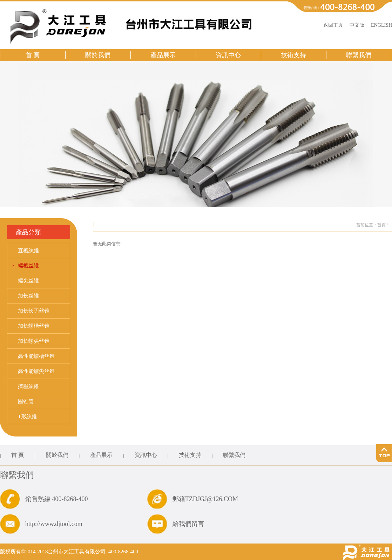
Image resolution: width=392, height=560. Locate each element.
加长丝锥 (28, 296)
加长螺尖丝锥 (34, 341)
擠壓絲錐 (28, 386)
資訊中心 (228, 55)
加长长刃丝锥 (34, 311)
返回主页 (333, 25)
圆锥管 (26, 401)
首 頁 (33, 55)
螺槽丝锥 (28, 266)
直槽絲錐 (28, 251)
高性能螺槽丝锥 (36, 356)
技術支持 (293, 55)
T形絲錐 (27, 416)
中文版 (357, 25)
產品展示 (163, 55)
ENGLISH (381, 25)
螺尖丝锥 (28, 281)
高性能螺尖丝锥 (36, 371)
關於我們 (98, 55)
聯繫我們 (359, 55)
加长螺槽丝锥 (34, 326)
